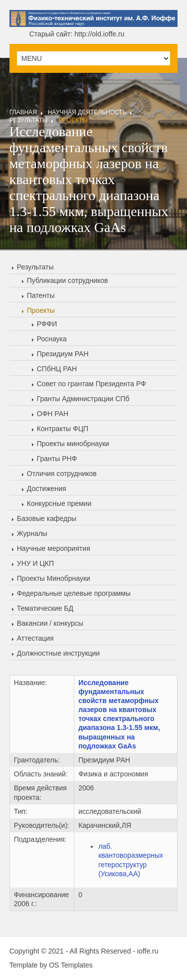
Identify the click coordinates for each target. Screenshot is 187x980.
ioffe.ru (148, 951)
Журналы (32, 533)
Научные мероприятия (54, 548)
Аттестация (35, 638)
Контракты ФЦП (63, 429)
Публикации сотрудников (68, 280)
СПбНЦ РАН (57, 369)
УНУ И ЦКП (35, 563)
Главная (23, 112)
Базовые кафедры (47, 518)
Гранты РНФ (57, 459)
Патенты (41, 295)
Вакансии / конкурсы (50, 623)
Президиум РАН (63, 354)
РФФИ (47, 324)
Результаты (29, 120)
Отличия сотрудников (62, 474)
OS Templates (71, 965)
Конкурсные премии (59, 503)
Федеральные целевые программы (74, 593)
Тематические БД (45, 608)
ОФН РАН (53, 414)
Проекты (73, 120)
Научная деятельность (87, 112)
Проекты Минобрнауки (54, 578)
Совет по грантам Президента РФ (92, 384)
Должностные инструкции (58, 653)
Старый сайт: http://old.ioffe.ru (77, 34)
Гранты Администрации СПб (83, 399)
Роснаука (52, 339)
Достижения (47, 489)
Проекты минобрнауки (73, 444)
